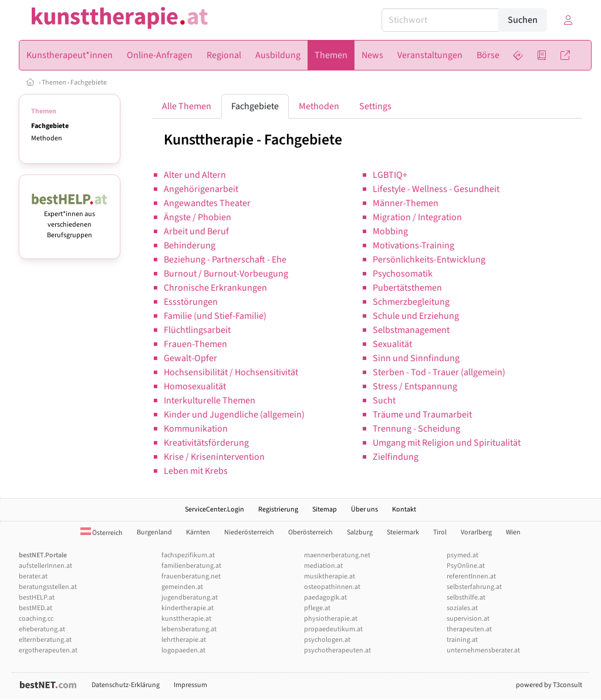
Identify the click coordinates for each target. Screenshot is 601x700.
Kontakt (404, 509)
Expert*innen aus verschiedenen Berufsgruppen (70, 219)
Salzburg (360, 532)
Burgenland (154, 532)
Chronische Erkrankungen (215, 288)
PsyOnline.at (466, 566)
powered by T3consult (549, 685)
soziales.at (462, 608)
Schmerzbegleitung (411, 302)
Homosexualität (195, 386)
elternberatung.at (45, 640)
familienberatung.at (191, 566)
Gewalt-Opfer (190, 358)
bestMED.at (36, 608)
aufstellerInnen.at (45, 566)
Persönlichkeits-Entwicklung (429, 260)
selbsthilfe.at (466, 598)
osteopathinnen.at (332, 587)
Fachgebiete (89, 83)
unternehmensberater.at (483, 650)
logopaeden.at (183, 650)
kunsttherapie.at (186, 619)
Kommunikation (196, 429)
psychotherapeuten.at (337, 650)
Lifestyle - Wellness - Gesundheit (436, 189)
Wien (513, 532)
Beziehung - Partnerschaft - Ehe (225, 260)
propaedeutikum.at (333, 629)
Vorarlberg (476, 532)
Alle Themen (187, 106)
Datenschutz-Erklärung (126, 685)
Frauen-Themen (195, 344)
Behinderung (190, 245)
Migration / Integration (417, 217)
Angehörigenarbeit (201, 189)
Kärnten (198, 532)
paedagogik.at (325, 598)
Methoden (47, 138)
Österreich (102, 533)
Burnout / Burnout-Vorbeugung (226, 274)
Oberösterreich (310, 532)
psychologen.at (327, 640)
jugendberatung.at (190, 598)
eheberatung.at (42, 629)
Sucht (384, 401)
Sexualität (392, 344)
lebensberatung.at (189, 629)
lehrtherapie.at (184, 640)
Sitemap (325, 509)
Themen (54, 83)
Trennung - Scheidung (416, 429)
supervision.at (468, 619)
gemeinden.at (182, 587)
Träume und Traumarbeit (422, 415)
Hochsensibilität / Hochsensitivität (231, 372)
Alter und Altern (195, 175)
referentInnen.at (471, 576)
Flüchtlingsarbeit (197, 330)
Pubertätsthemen (407, 288)
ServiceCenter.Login (215, 509)
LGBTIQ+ (390, 175)
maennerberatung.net (337, 555)
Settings (375, 106)
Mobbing (390, 231)
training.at (462, 640)
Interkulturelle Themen (210, 401)
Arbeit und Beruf (196, 231)
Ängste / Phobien (197, 217)
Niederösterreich (249, 532)
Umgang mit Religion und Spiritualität (447, 443)
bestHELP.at (37, 598)
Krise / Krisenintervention (214, 457)
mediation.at (323, 566)
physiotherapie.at (331, 619)
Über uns (364, 509)
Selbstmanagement (411, 330)
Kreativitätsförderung (206, 443)
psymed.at (462, 555)
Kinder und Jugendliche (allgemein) (234, 415)
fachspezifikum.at (188, 555)
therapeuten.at (469, 629)
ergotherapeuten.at (48, 650)
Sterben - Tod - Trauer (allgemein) (439, 372)
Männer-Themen (406, 203)
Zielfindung (396, 457)
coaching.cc (36, 619)
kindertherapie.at (188, 608)
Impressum (190, 685)
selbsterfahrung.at (474, 587)
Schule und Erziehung (416, 316)
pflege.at (317, 608)
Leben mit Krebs (196, 471)
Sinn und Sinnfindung (416, 358)
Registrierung (278, 509)
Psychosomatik (403, 274)
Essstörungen (191, 302)
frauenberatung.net (191, 576)
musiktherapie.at (330, 576)
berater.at (33, 576)
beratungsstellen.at (48, 587)
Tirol (440, 532)
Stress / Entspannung (415, 386)
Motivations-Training (413, 245)
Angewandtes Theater (207, 203)
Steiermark (403, 532)
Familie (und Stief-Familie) (215, 316)
